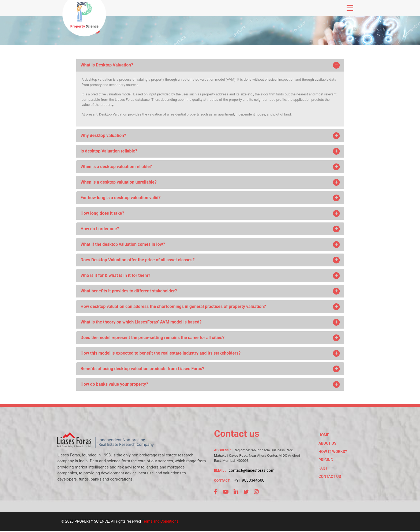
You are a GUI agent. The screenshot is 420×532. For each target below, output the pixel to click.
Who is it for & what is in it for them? (211, 276)
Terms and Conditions (160, 521)
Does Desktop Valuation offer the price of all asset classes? (211, 260)
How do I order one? (211, 229)
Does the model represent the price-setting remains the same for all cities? (211, 338)
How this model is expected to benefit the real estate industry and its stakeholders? (211, 353)
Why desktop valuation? (211, 136)
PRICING (326, 460)
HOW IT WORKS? (333, 452)
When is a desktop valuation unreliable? (211, 182)
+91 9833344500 (249, 480)
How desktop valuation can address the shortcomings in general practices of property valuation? (211, 307)
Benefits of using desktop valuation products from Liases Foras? (211, 369)
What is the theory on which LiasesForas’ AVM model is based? (211, 322)
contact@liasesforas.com (252, 470)
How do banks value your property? (211, 384)
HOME (324, 435)
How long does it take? (211, 213)
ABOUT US (327, 443)
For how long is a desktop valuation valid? (211, 198)
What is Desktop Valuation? (211, 65)
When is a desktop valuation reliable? (211, 167)
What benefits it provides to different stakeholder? (211, 291)
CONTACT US (330, 477)
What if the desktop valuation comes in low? (211, 244)
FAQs (323, 468)
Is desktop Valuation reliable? (211, 151)
